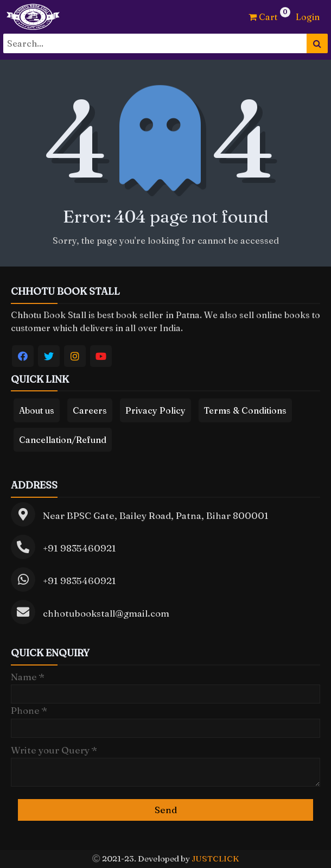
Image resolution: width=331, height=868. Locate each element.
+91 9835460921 (79, 548)
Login (308, 17)
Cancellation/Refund (63, 440)
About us (37, 410)
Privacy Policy (155, 410)
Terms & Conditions (245, 410)
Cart (263, 17)
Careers (90, 410)
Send (166, 810)
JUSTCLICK (215, 859)
